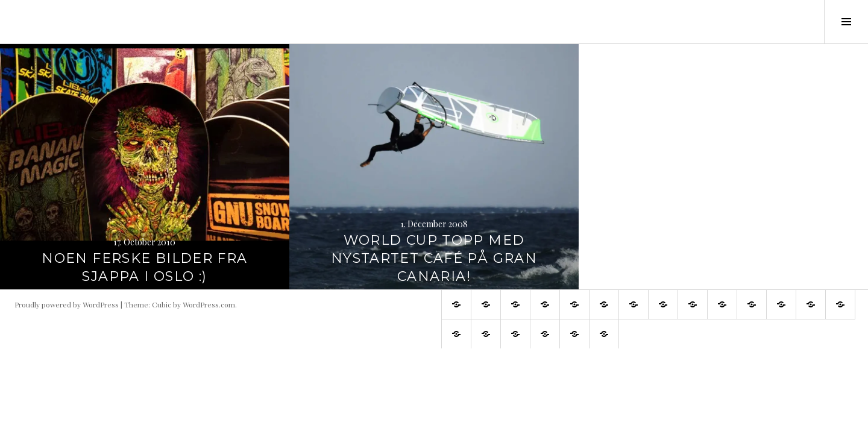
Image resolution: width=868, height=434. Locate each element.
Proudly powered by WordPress (67, 304)
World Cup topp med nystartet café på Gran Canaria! (434, 258)
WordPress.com (209, 304)
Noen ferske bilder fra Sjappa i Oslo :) (144, 267)
